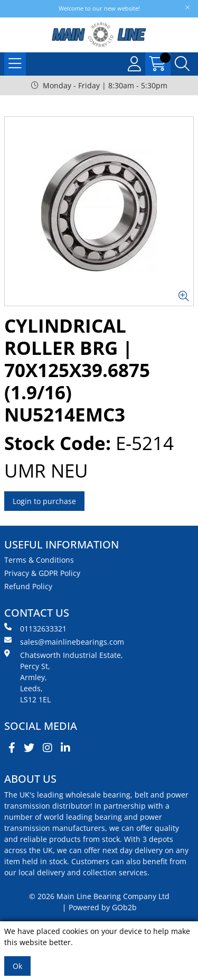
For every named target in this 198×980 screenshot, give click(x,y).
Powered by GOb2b (103, 907)
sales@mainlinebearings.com (64, 642)
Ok (17, 966)
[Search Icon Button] (182, 64)
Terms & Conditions (39, 560)
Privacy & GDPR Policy (42, 573)
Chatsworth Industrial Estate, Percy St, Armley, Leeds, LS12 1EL (64, 677)
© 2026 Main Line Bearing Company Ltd (99, 896)
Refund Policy (28, 586)
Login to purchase (44, 501)
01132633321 (35, 628)
